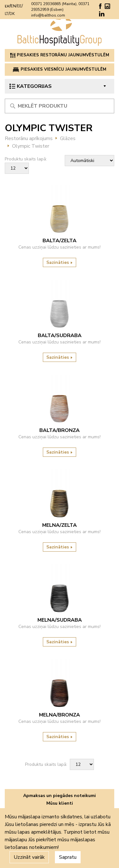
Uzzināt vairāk (29, 857)
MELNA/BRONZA (60, 715)
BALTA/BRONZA (60, 430)
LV (7, 6)
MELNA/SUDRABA (60, 620)
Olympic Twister (31, 146)
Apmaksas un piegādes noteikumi (60, 796)
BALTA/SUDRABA (60, 335)
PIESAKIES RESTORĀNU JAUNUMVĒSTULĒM (60, 55)
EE (19, 6)
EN (13, 6)
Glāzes (68, 138)
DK (12, 14)
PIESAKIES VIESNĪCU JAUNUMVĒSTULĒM (60, 69)
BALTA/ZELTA (60, 241)
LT (7, 14)
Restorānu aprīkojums (29, 138)
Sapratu (68, 857)
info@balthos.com (48, 15)
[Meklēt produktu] (60, 106)
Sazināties (60, 262)
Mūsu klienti (60, 803)
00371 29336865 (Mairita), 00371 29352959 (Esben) (60, 7)
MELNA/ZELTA (60, 525)
